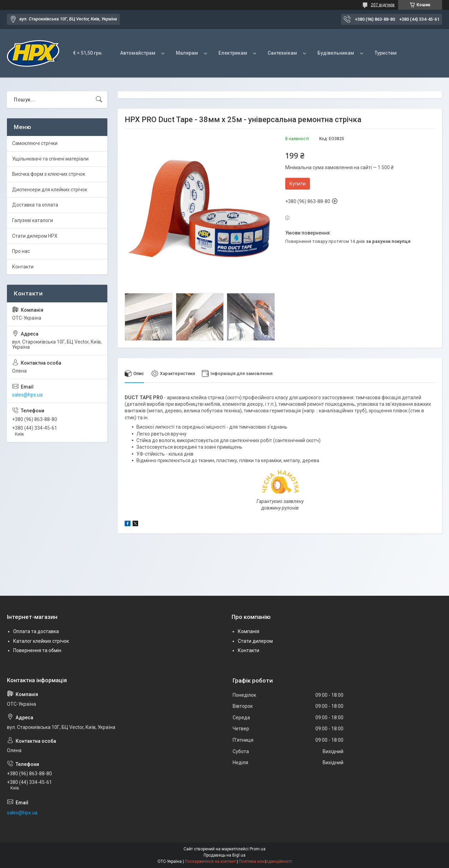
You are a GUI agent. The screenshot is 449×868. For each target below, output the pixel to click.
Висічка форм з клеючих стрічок (49, 174)
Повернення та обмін (37, 651)
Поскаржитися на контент (210, 861)
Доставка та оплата (35, 205)
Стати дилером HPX (35, 236)
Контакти (23, 267)
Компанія (249, 631)
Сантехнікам (282, 53)
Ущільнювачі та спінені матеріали (50, 159)
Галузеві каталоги (33, 220)
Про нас (21, 251)
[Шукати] (99, 100)
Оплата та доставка (36, 631)
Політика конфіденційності (265, 861)
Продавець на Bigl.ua (224, 855)
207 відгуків (383, 5)
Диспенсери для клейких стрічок (50, 190)
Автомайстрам (138, 53)
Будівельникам (336, 53)
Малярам (187, 53)
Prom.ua (258, 849)
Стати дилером (255, 641)
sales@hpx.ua (27, 395)
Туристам (386, 53)
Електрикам (233, 53)
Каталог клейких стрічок (41, 641)
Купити (298, 184)
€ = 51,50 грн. (88, 53)
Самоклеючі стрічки (35, 143)
